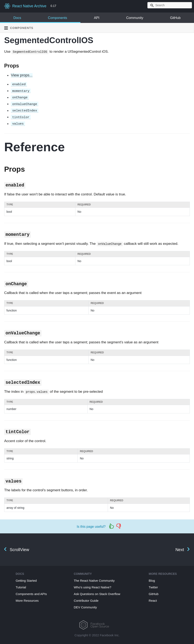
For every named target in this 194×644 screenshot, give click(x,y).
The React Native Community (94, 581)
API (97, 18)
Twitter (153, 587)
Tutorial (21, 587)
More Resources (27, 601)
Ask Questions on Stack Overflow (97, 594)
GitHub (175, 18)
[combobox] (170, 5)
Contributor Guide (86, 601)
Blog (152, 581)
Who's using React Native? (93, 587)
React (153, 601)
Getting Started (26, 581)
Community (135, 18)
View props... (22, 75)
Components (57, 18)
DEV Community (85, 607)
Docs (17, 18)
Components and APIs (31, 594)
